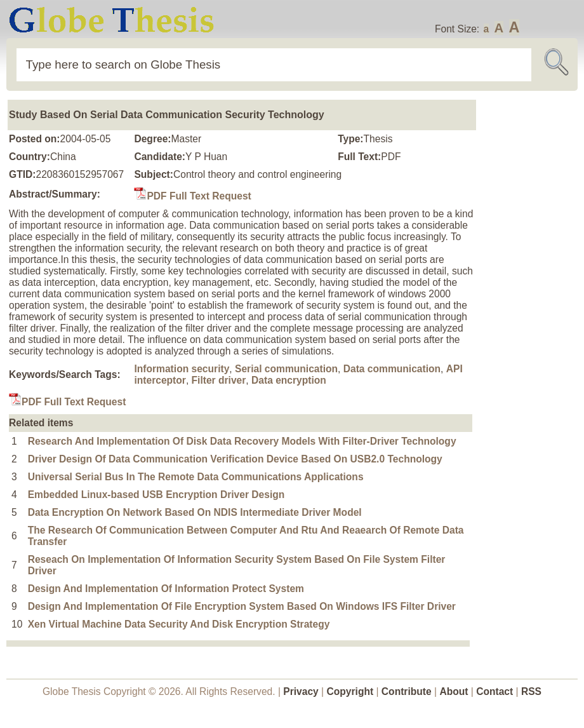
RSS (531, 691)
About (454, 691)
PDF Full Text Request (192, 196)
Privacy (301, 691)
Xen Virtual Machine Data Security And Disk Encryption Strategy (179, 624)
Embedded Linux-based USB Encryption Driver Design (156, 495)
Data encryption (289, 380)
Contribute (407, 691)
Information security (182, 369)
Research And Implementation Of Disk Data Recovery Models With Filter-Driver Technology (242, 441)
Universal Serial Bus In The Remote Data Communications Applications (196, 477)
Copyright (350, 691)
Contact (496, 691)
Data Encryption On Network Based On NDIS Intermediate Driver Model (195, 512)
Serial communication (286, 369)
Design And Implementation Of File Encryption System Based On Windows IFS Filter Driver (242, 606)
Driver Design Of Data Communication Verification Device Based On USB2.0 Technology (235, 459)
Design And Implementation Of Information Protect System (166, 589)
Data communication (392, 369)
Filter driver (219, 380)
